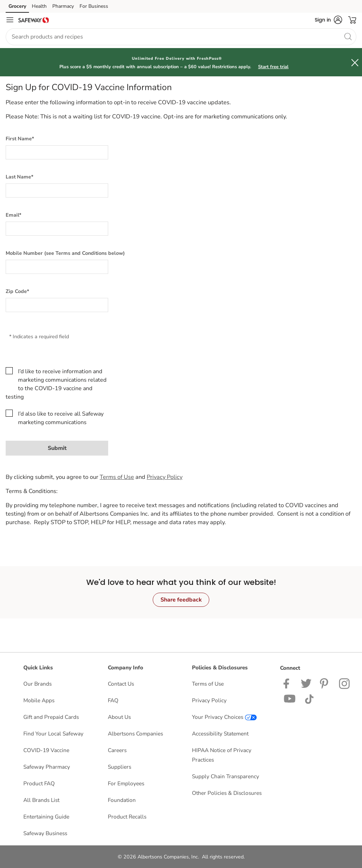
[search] (348, 36)
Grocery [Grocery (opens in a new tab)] (17, 6)
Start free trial (273, 67)
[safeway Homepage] (34, 20)
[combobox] (181, 37)
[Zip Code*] (57, 305)
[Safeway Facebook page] (288, 683)
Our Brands (37, 684)
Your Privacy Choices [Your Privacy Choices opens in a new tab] (224, 717)
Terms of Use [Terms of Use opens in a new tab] (208, 684)
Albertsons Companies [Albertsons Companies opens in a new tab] (135, 734)
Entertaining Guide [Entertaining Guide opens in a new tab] (46, 817)
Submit (57, 448)
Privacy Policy (165, 477)
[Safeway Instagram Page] (345, 683)
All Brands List (41, 800)
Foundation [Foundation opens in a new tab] (122, 800)
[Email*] (57, 229)
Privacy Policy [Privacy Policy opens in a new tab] (209, 700)
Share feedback (181, 600)
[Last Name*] (57, 190)
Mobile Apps (39, 700)
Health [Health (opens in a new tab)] (39, 6)
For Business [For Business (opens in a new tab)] (94, 6)
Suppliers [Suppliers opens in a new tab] (119, 767)
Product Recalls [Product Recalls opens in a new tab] (127, 817)
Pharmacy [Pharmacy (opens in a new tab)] (63, 6)
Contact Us (121, 684)
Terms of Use (117, 477)
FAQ (113, 700)
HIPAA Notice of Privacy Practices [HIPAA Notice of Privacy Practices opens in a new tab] (222, 755)
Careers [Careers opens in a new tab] (117, 750)
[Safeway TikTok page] (309, 698)
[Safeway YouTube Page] (290, 698)
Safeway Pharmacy (47, 767)
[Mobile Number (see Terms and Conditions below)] (57, 267)
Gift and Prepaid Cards (51, 717)
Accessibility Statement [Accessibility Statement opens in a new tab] (220, 734)
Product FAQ (39, 783)
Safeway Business (45, 833)
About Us (119, 717)
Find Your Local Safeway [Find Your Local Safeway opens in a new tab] (53, 734)
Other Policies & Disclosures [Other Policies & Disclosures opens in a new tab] (227, 793)
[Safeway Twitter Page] (306, 683)
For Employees (126, 783)
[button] (328, 20)
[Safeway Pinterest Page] (325, 683)
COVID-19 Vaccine (46, 750)
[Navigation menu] (10, 20)
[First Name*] (57, 152)
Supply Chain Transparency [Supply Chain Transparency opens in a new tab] (226, 776)
